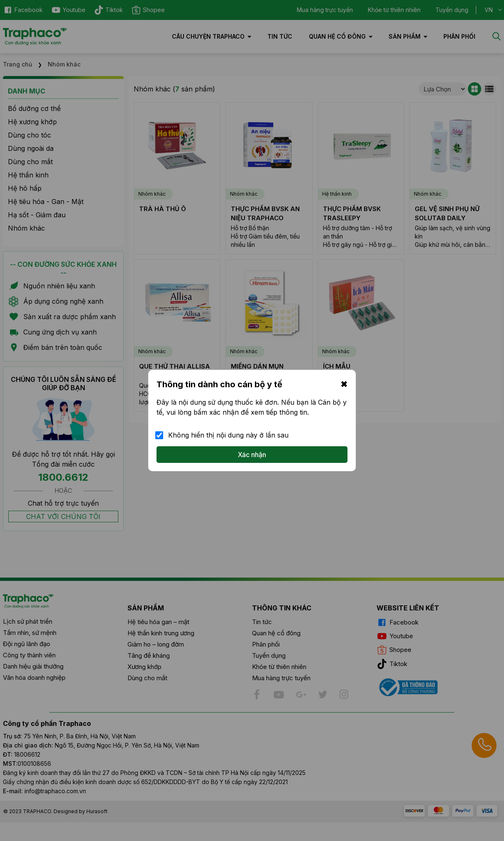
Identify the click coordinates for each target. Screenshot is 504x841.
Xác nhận (252, 455)
